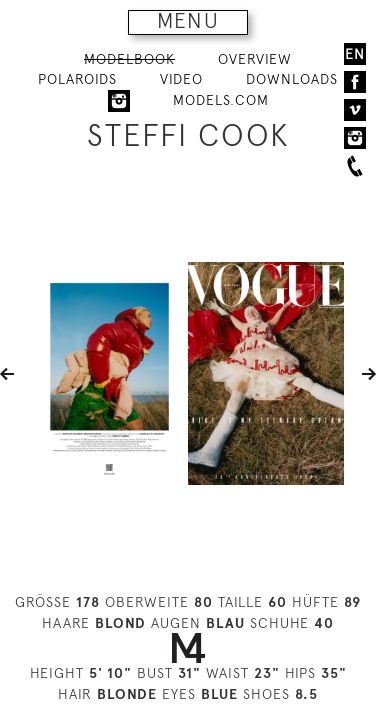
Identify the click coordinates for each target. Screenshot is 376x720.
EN (355, 54)
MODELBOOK (129, 59)
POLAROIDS (77, 79)
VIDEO (181, 79)
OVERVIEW (255, 59)
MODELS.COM (221, 100)
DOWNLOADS (292, 79)
